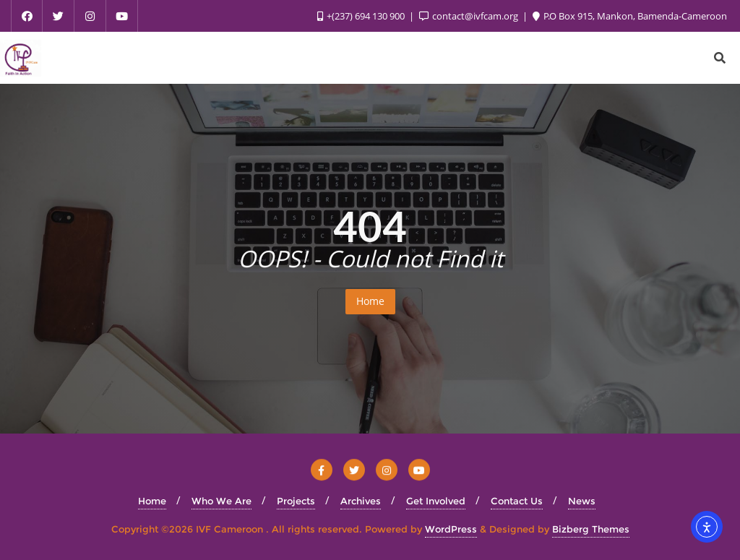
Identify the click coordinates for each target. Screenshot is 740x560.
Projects (296, 501)
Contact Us (517, 501)
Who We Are (221, 501)
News (582, 501)
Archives (361, 501)
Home (370, 301)
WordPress (451, 529)
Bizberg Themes (591, 529)
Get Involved (436, 501)
